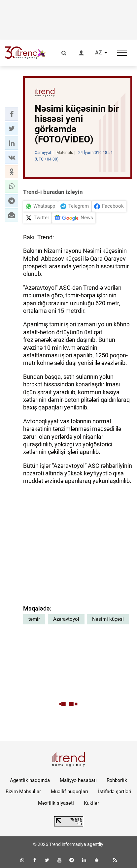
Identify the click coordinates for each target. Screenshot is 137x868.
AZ (99, 53)
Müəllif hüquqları (69, 792)
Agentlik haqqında (30, 780)
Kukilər (91, 803)
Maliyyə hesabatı (78, 780)
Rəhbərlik (117, 780)
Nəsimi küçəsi (108, 619)
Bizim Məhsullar (23, 792)
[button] (12, 114)
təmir (34, 619)
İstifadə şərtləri (115, 792)
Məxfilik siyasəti (56, 803)
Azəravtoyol (66, 619)
